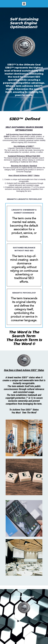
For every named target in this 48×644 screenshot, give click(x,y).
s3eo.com (28, 597)
